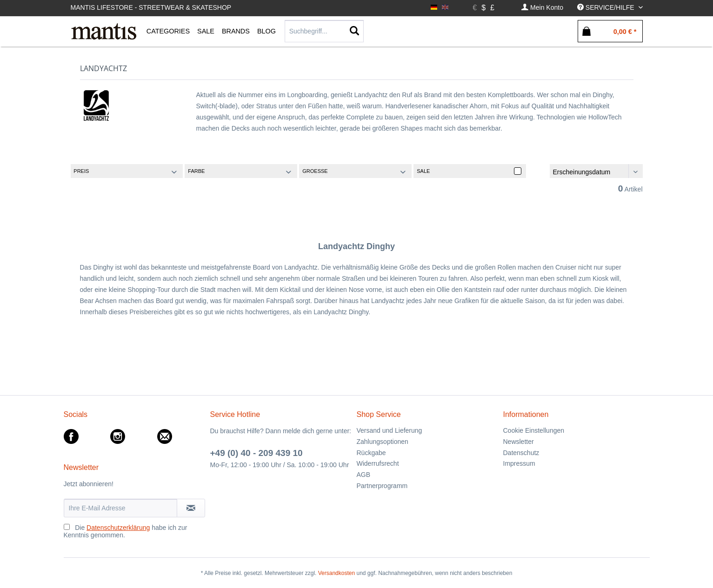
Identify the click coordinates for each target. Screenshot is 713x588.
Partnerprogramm (382, 486)
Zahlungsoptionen (383, 442)
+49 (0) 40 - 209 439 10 (257, 453)
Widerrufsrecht (378, 463)
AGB (364, 475)
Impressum (519, 463)
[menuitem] (542, 8)
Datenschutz (521, 453)
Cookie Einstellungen (534, 430)
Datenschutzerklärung (118, 528)
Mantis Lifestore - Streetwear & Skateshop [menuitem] (151, 7)
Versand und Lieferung (390, 430)
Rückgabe (371, 453)
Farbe (196, 171)
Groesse (315, 171)
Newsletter (519, 442)
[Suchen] (354, 31)
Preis (81, 171)
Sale (423, 171)
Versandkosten (337, 573)
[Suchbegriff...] (324, 31)
